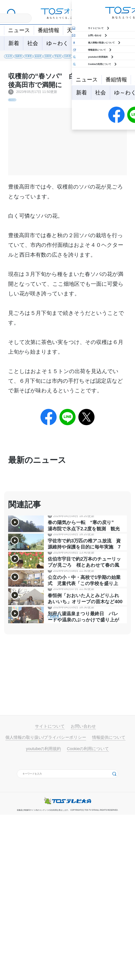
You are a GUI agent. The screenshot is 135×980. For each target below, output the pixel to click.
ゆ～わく (57, 43)
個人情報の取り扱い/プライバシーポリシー (46, 903)
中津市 (62, 59)
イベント (96, 30)
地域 (82, 43)
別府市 (38, 59)
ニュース (19, 30)
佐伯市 (85, 59)
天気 (72, 30)
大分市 (15, 59)
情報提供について (109, 903)
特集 (101, 43)
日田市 (108, 59)
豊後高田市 (18, 106)
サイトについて (50, 891)
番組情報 (48, 30)
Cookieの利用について (88, 914)
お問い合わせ (83, 891)
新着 (14, 43)
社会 (33, 43)
